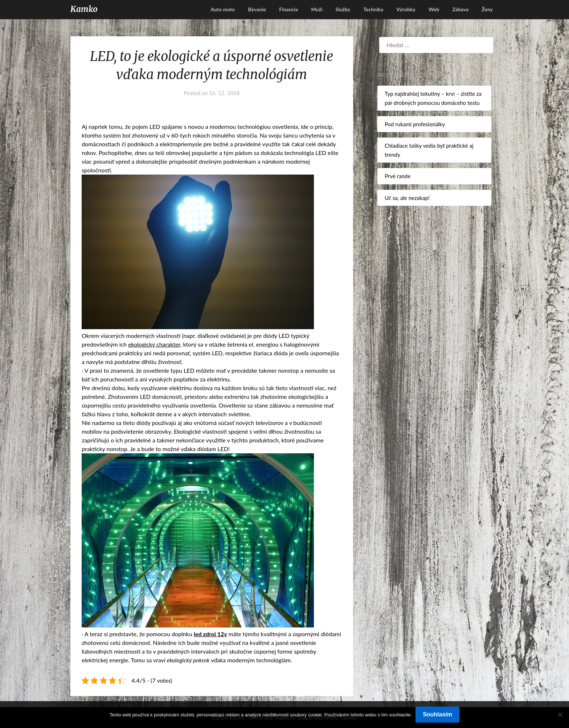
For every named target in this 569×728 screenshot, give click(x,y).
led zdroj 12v (210, 634)
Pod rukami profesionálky (415, 124)
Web (434, 9)
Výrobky (406, 9)
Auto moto (223, 9)
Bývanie (257, 9)
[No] (560, 715)
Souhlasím (437, 714)
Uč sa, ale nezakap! (407, 198)
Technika (373, 9)
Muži (317, 9)
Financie (288, 9)
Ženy (487, 9)
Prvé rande (398, 176)
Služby (343, 9)
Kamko (84, 9)
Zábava (460, 9)
